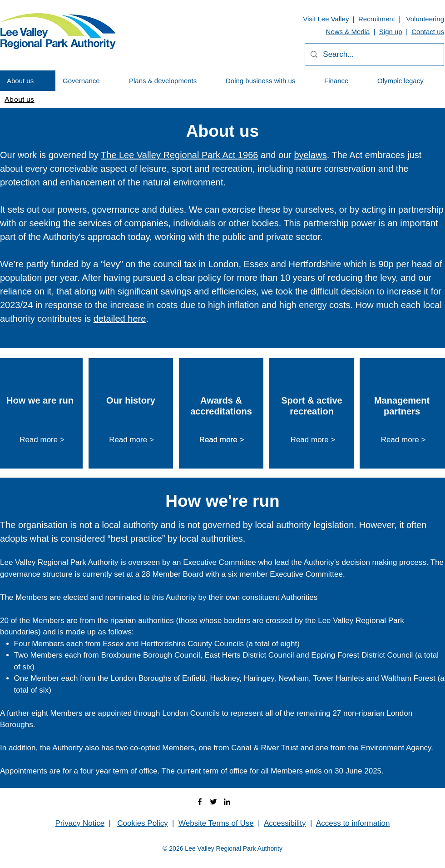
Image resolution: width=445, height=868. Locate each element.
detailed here (120, 319)
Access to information (353, 823)
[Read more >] (42, 440)
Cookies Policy (143, 823)
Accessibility (285, 823)
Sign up (391, 32)
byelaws (310, 155)
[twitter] (213, 802)
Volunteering (425, 19)
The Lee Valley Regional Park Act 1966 (180, 155)
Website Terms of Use (216, 823)
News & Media (348, 32)
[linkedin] (227, 802)
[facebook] (200, 802)
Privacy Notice (80, 823)
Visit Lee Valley (326, 19)
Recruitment (377, 19)
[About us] (20, 99)
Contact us (428, 32)
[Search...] (374, 55)
